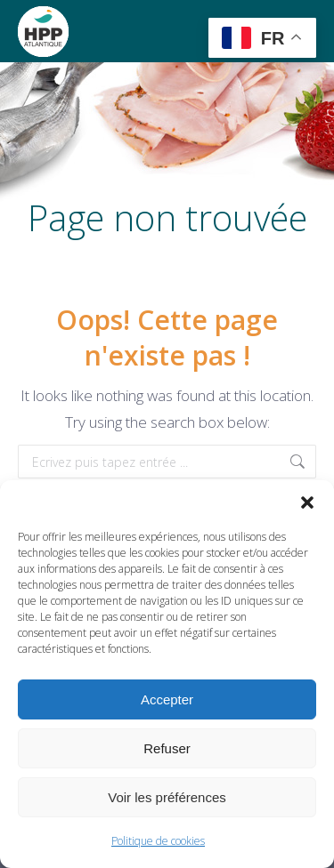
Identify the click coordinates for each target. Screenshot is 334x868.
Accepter (167, 699)
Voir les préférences (167, 797)
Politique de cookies (158, 841)
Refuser (167, 748)
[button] (307, 502)
